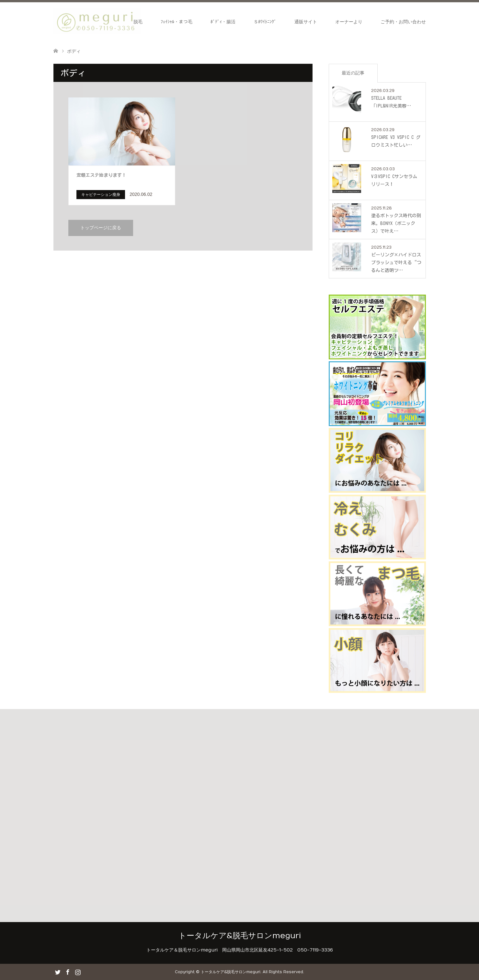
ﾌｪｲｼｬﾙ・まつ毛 (177, 22)
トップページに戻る (101, 228)
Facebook (68, 972)
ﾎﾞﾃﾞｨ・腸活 (223, 22)
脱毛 (138, 22)
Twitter (58, 972)
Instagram (78, 972)
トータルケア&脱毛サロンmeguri (240, 936)
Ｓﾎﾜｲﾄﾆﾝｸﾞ (265, 22)
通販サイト (306, 22)
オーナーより (349, 22)
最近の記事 (353, 73)
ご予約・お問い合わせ (403, 22)
